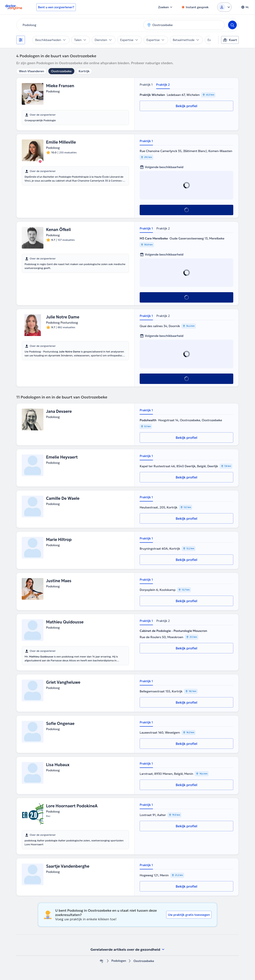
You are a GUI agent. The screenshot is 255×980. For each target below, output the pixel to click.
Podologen (119, 961)
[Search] (232, 25)
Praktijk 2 (163, 85)
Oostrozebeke (61, 71)
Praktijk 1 (146, 85)
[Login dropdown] (224, 7)
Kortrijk (84, 71)
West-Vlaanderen (31, 71)
